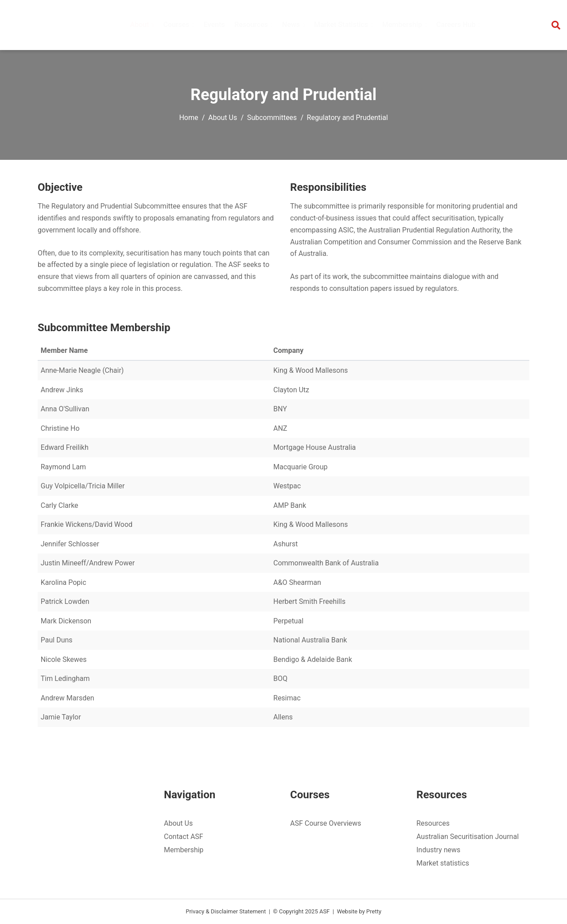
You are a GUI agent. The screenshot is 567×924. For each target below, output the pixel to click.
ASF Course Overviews (326, 823)
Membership (184, 850)
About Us (223, 118)
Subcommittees (272, 118)
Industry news (438, 850)
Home (188, 118)
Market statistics (443, 863)
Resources (433, 823)
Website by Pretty (359, 911)
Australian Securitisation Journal (468, 837)
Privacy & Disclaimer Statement (226, 911)
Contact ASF (184, 837)
